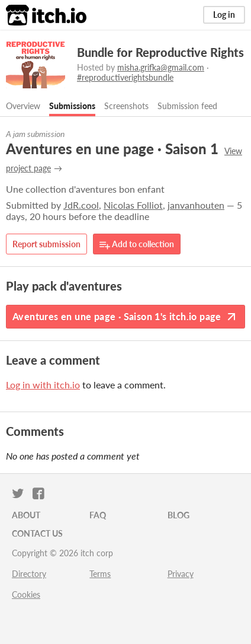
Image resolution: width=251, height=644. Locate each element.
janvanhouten (196, 205)
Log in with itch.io (43, 385)
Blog (178, 515)
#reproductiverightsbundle (125, 77)
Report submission (46, 244)
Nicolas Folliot (133, 205)
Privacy (181, 574)
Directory (29, 574)
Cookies (26, 594)
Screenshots (126, 106)
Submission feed (187, 106)
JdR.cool (81, 205)
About (26, 515)
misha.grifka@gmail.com (161, 67)
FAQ (98, 515)
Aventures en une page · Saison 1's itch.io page (125, 317)
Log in (224, 15)
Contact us (37, 533)
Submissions (72, 106)
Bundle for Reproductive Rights (160, 52)
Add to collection (137, 245)
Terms (100, 574)
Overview (23, 106)
